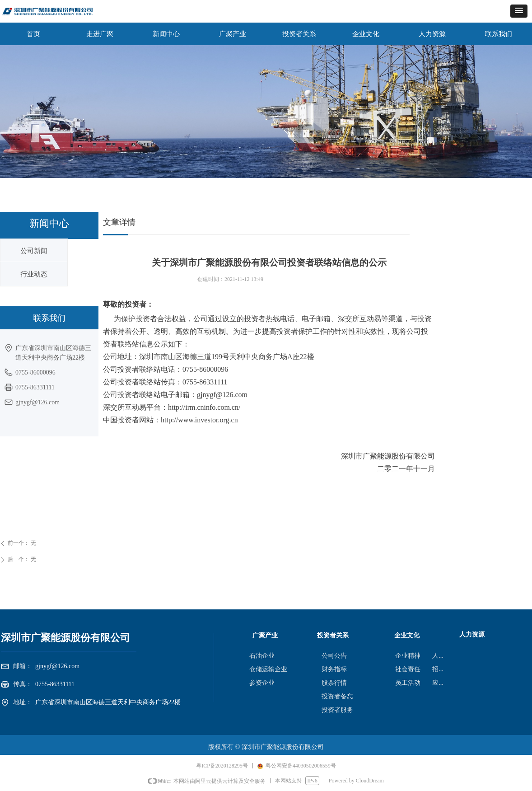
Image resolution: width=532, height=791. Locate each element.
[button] (519, 11)
